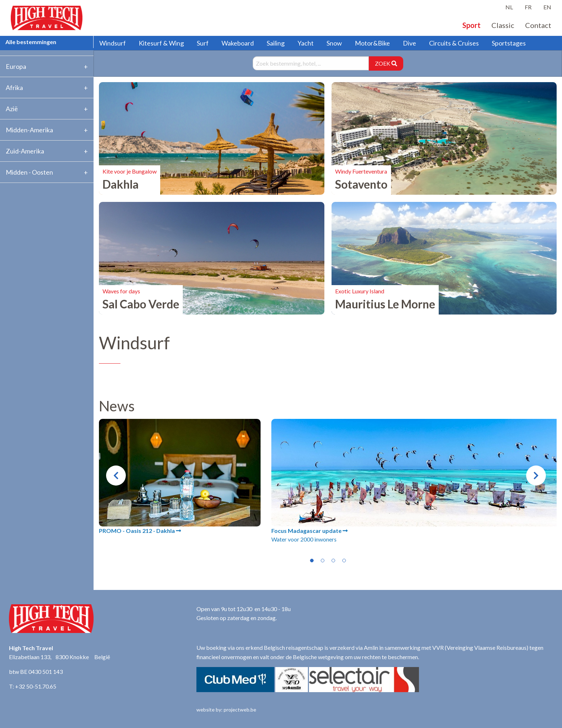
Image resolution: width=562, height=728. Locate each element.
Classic (503, 25)
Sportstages (509, 43)
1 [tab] (312, 561)
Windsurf (113, 43)
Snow (334, 43)
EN (547, 7)
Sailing (276, 43)
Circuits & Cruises (454, 43)
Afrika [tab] (14, 88)
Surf (203, 43)
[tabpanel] (180, 477)
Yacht (306, 43)
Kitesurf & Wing (161, 43)
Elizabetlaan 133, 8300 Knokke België (59, 657)
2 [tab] (323, 561)
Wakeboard (238, 43)
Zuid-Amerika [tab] (25, 151)
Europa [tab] (16, 66)
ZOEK (386, 63)
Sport (471, 25)
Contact (538, 25)
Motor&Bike (372, 43)
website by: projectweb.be (226, 710)
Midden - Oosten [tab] (29, 172)
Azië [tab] (12, 109)
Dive (409, 43)
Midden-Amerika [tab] (29, 130)
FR (528, 7)
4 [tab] (344, 561)
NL (509, 7)
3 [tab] (333, 561)
